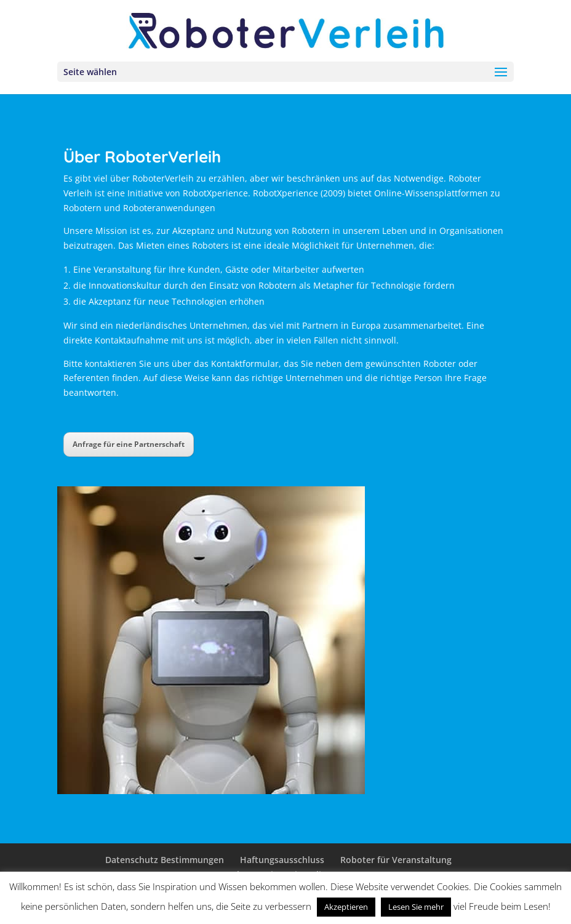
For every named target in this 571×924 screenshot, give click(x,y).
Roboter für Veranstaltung (396, 860)
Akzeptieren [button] (346, 907)
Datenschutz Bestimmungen (165, 860)
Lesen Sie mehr (416, 907)
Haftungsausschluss (282, 860)
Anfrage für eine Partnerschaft (129, 444)
